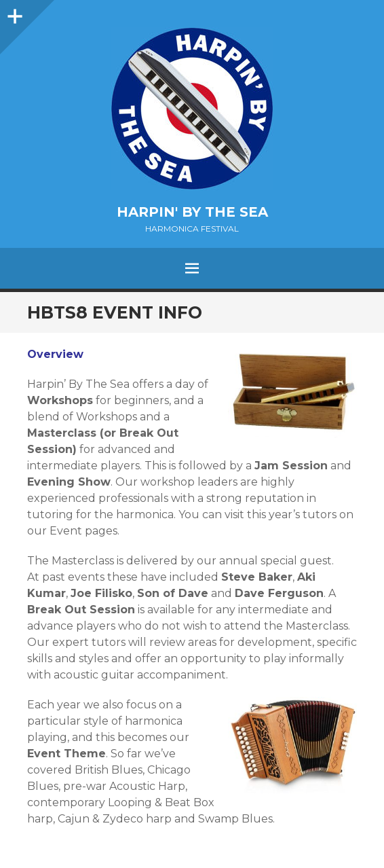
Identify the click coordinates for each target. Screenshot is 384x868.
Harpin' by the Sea (192, 212)
